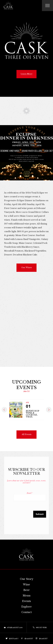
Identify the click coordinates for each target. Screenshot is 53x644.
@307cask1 (13, 638)
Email (30, 493)
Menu (27, 596)
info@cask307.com (15, 627)
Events (26, 601)
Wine (26, 585)
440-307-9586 (41, 627)
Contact (27, 612)
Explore (26, 607)
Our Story (27, 579)
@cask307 (29, 638)
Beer (27, 590)
